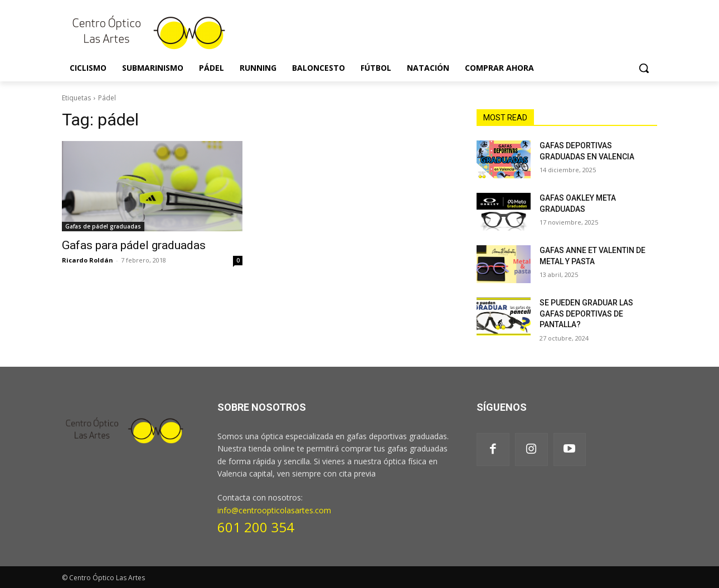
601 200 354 (256, 527)
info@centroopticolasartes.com (274, 510)
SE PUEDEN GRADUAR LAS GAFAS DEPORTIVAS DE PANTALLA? (586, 314)
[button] (644, 68)
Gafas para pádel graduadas (134, 245)
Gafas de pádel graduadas (103, 226)
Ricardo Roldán (88, 260)
